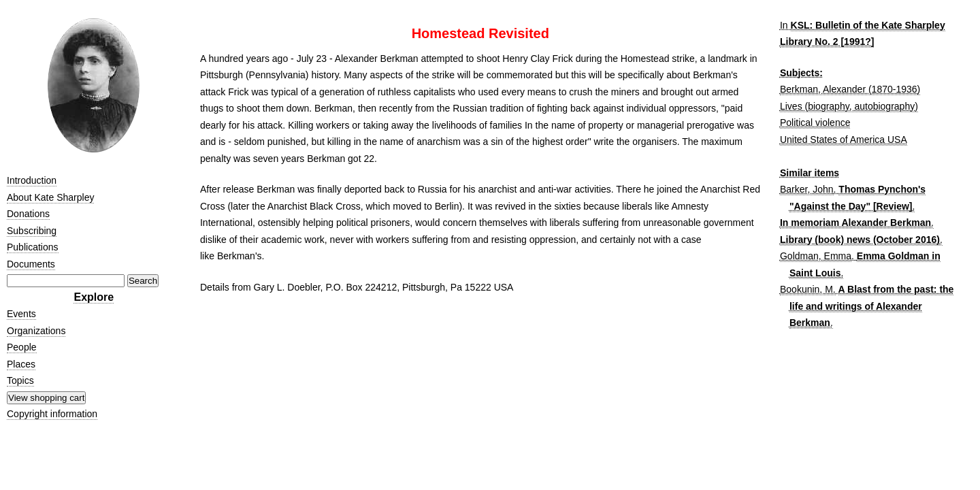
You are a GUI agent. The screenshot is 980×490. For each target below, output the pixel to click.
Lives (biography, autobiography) (849, 106)
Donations (28, 214)
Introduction (32, 180)
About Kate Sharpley (50, 197)
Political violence (815, 122)
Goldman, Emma (816, 256)
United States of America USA (844, 140)
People (22, 347)
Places (21, 364)
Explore (94, 297)
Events (21, 314)
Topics (20, 380)
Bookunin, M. (808, 289)
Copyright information (52, 414)
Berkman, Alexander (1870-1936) (850, 89)
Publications (33, 247)
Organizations (36, 331)
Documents (31, 264)
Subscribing (32, 231)
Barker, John (807, 189)
